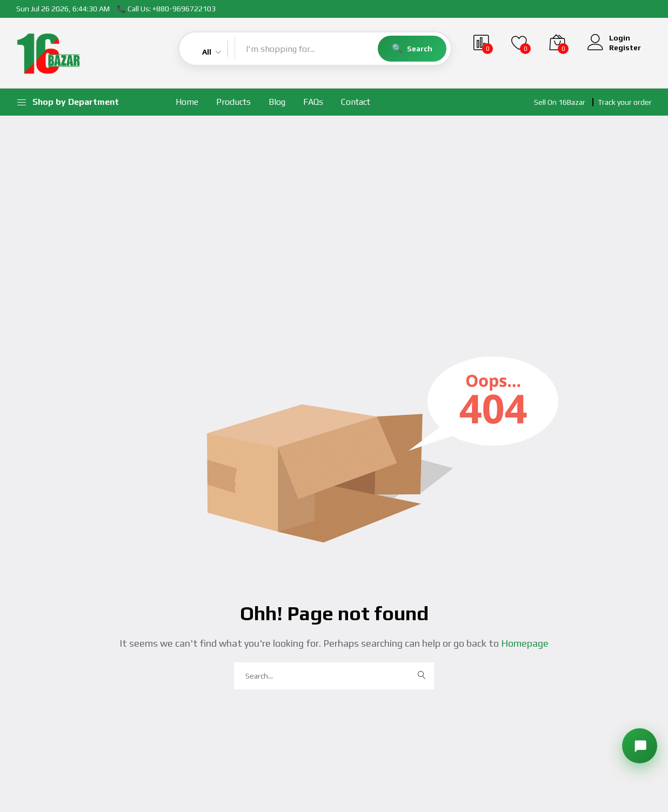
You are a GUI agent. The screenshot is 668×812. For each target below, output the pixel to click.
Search (420, 49)
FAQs (313, 102)
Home (187, 102)
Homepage (524, 643)
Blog (277, 102)
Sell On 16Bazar (560, 102)
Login (620, 38)
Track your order (625, 102)
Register (625, 48)
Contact (356, 102)
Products (233, 102)
